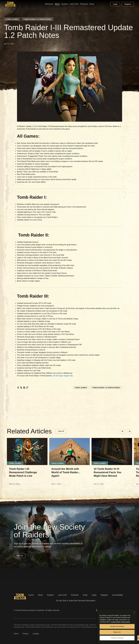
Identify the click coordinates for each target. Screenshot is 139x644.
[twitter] (21, 388)
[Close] (135, 623)
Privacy (26, 634)
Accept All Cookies (117, 637)
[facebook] (18, 388)
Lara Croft (62, 595)
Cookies (36, 634)
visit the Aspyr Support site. (63, 376)
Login (94, 595)
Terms (16, 634)
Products (75, 595)
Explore (50, 595)
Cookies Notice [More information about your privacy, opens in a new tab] (116, 632)
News (40, 595)
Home (31, 595)
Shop (85, 595)
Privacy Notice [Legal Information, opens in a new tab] (125, 632)
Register (104, 595)
